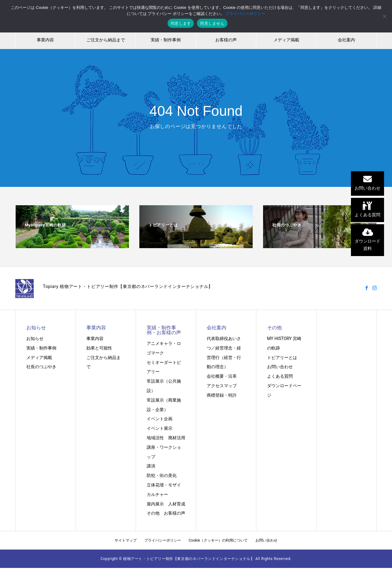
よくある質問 (280, 376)
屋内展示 (155, 504)
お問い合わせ (280, 367)
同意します (181, 23)
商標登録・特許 (222, 395)
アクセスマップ (222, 386)
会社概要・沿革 (222, 376)
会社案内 (346, 40)
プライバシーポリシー (163, 540)
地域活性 (155, 438)
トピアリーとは (282, 357)
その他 (153, 513)
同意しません (212, 23)
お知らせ (35, 338)
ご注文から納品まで (106, 40)
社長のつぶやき (41, 367)
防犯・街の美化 (162, 475)
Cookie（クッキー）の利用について (218, 540)
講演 (151, 466)
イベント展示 (160, 428)
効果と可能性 (99, 348)
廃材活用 (177, 438)
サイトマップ (126, 540)
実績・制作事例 (166, 40)
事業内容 (45, 40)
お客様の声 (226, 40)
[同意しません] (384, 16)
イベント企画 (160, 419)
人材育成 (177, 504)
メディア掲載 (286, 40)
